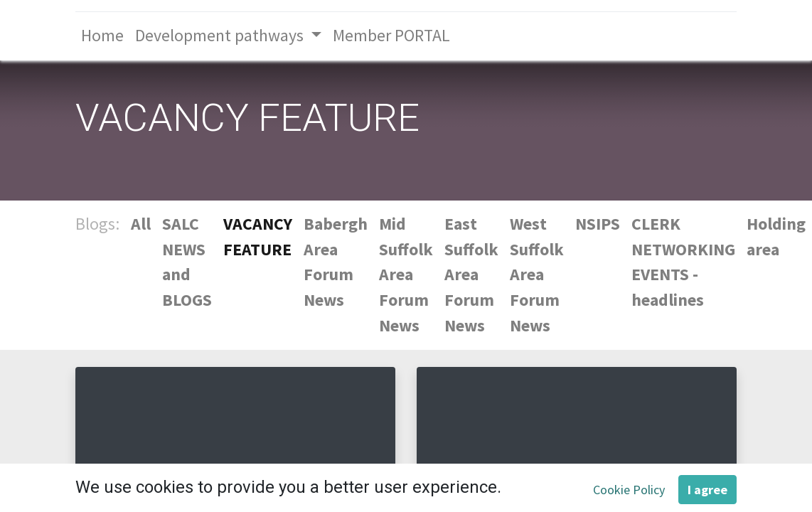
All (141, 224)
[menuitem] (102, 36)
